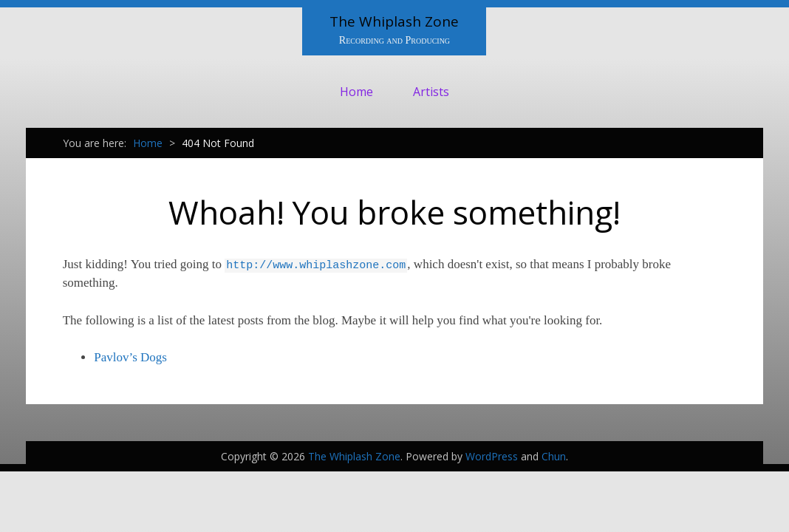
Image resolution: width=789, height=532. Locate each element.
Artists (431, 92)
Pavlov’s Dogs (130, 357)
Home (356, 92)
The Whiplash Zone (394, 21)
